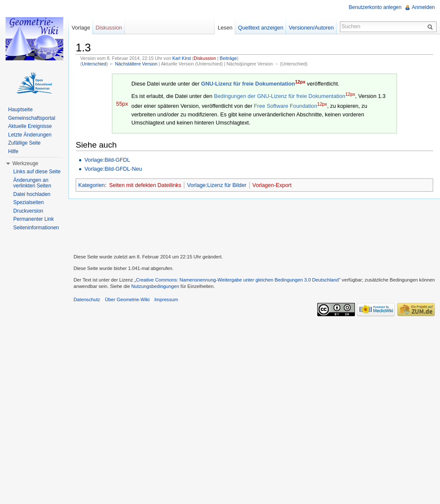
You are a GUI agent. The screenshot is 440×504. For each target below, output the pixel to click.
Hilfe (13, 151)
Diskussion (205, 58)
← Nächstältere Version (133, 64)
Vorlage (81, 28)
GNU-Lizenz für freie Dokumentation (248, 84)
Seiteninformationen (36, 228)
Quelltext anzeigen (261, 28)
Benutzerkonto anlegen (375, 7)
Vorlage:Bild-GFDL (107, 160)
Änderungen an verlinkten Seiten (32, 183)
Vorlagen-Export (272, 185)
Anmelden (423, 7)
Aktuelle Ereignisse (30, 126)
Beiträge (228, 58)
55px (122, 104)
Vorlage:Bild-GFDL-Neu (113, 169)
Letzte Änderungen (30, 135)
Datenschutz (87, 299)
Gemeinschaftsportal (32, 118)
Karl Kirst (182, 58)
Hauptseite (20, 110)
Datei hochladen (32, 194)
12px (300, 82)
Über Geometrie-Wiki (127, 299)
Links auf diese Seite (37, 172)
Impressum (166, 299)
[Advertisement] (254, 225)
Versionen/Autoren (311, 28)
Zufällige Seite (24, 143)
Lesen (225, 28)
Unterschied (94, 64)
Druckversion (28, 211)
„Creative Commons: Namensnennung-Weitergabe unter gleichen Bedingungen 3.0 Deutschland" (237, 280)
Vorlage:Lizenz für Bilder (217, 185)
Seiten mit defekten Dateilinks (145, 185)
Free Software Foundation (286, 106)
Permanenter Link (34, 219)
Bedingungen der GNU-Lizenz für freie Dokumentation (279, 96)
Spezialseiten (28, 202)
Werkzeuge (25, 163)
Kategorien (92, 185)
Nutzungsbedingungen (155, 286)
